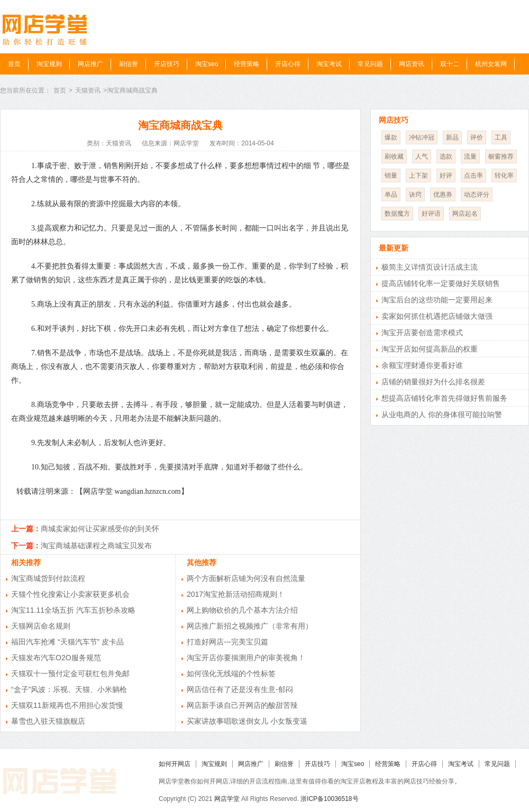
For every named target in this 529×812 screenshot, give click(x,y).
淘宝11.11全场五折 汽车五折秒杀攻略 (73, 610)
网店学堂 (227, 799)
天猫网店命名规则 (41, 626)
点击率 (473, 176)
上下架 (418, 176)
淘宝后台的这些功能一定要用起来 (437, 300)
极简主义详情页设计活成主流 (430, 267)
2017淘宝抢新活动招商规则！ (236, 594)
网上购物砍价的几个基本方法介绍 (242, 610)
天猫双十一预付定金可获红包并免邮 (70, 673)
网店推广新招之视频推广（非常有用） (250, 626)
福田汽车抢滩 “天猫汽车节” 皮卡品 (67, 642)
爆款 (391, 137)
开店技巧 (167, 64)
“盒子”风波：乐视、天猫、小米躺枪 (69, 689)
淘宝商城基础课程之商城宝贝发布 (96, 546)
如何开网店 (175, 764)
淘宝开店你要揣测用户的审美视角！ (246, 658)
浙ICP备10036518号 (329, 799)
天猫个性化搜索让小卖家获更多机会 (70, 594)
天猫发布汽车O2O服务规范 (56, 658)
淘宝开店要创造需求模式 (422, 333)
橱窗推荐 (501, 156)
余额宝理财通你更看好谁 (422, 365)
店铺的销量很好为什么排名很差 (433, 382)
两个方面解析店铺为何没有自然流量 (246, 578)
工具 (501, 137)
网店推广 (90, 64)
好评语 (431, 214)
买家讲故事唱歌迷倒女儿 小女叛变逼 (247, 721)
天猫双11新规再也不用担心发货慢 (67, 705)
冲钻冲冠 (422, 137)
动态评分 (477, 195)
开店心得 (288, 64)
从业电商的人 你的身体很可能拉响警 (442, 414)
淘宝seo (207, 64)
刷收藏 (394, 156)
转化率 (504, 176)
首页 (14, 64)
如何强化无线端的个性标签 (231, 673)
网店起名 (465, 214)
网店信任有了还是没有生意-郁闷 (240, 689)
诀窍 (415, 195)
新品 (452, 137)
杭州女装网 (491, 64)
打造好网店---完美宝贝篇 (227, 642)
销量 (391, 176)
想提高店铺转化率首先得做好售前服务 (444, 398)
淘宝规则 (49, 64)
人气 (422, 156)
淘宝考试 (329, 64)
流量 (470, 156)
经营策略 (247, 64)
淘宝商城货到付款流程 (48, 578)
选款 (446, 156)
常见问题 (370, 64)
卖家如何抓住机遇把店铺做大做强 (437, 316)
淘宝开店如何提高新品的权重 (430, 349)
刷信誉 (129, 64)
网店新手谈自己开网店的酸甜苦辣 (242, 705)
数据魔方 (397, 214)
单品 (391, 195)
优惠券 (443, 195)
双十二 (450, 64)
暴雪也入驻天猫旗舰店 (48, 721)
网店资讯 (412, 64)
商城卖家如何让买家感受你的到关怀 (100, 529)
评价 (477, 137)
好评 (446, 176)
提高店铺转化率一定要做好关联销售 (441, 283)
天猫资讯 (88, 90)
